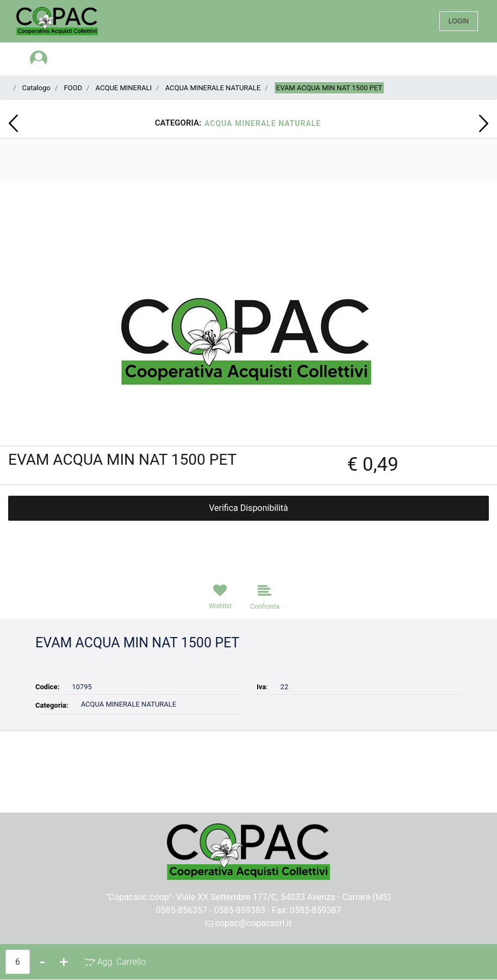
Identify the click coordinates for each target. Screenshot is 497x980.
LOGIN (459, 21)
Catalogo (36, 88)
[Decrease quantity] (42, 962)
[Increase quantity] (64, 962)
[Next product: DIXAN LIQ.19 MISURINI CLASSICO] (484, 123)
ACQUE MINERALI (124, 88)
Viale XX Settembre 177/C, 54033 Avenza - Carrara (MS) (284, 897)
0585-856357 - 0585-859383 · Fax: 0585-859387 (249, 910)
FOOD (73, 88)
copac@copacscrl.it (249, 923)
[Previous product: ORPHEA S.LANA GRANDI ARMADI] (13, 123)
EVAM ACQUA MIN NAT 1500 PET (329, 88)
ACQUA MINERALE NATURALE (213, 88)
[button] (249, 336)
